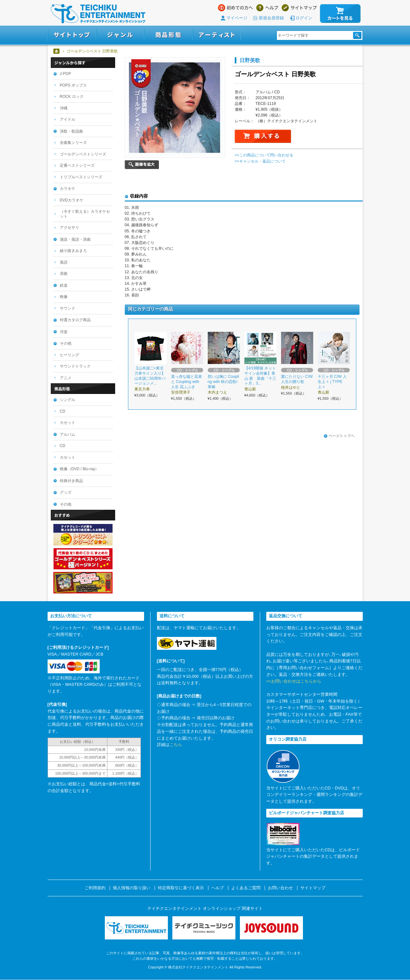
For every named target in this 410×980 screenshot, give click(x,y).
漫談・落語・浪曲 (75, 239)
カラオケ (68, 189)
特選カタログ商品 (75, 320)
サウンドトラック (75, 366)
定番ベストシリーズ (77, 165)
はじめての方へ (236, 8)
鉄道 (64, 285)
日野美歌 (250, 60)
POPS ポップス (73, 85)
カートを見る (340, 14)
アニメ (66, 378)
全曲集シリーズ (73, 143)
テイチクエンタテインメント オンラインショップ (98, 14)
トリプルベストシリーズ (81, 177)
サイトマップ (299, 8)
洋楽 (64, 332)
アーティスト (217, 35)
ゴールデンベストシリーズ (83, 154)
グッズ (66, 492)
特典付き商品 (71, 481)
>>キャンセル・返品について (260, 161)
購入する (263, 136)
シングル (68, 400)
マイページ (237, 18)
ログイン (304, 18)
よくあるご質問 (246, 888)
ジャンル (120, 35)
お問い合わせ (280, 888)
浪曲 (64, 274)
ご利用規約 (95, 888)
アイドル (68, 119)
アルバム (68, 434)
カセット (68, 423)
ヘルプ (267, 8)
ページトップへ (339, 436)
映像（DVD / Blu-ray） (79, 469)
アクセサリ (69, 228)
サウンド (68, 308)
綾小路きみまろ (73, 251)
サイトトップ (72, 35)
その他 (66, 343)
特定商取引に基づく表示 (181, 888)
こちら (176, 745)
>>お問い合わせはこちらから (294, 681)
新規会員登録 (271, 18)
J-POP (66, 74)
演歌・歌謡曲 (71, 131)
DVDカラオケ (72, 200)
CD (63, 411)
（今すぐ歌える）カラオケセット (85, 214)
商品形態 (169, 35)
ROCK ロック (72, 97)
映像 (64, 297)
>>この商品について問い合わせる (264, 155)
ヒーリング (69, 355)
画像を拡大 (142, 165)
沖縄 (64, 108)
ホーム (57, 51)
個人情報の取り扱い (132, 888)
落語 (64, 262)
